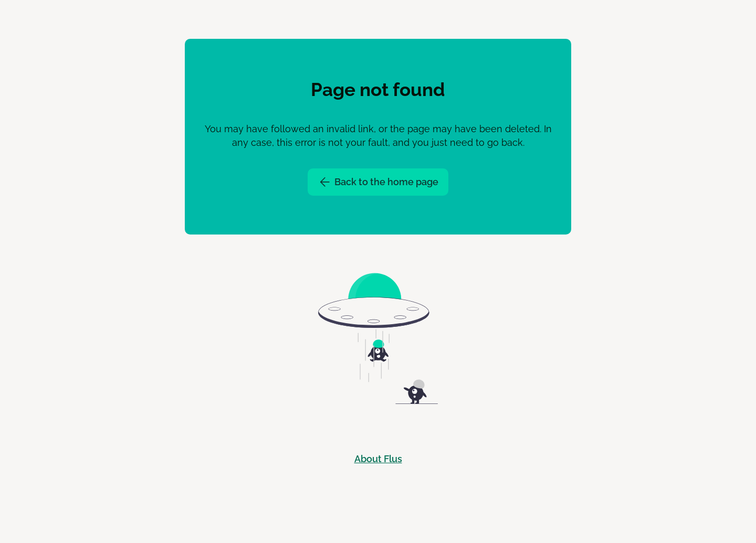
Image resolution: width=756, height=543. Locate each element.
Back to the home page (378, 182)
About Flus (378, 459)
